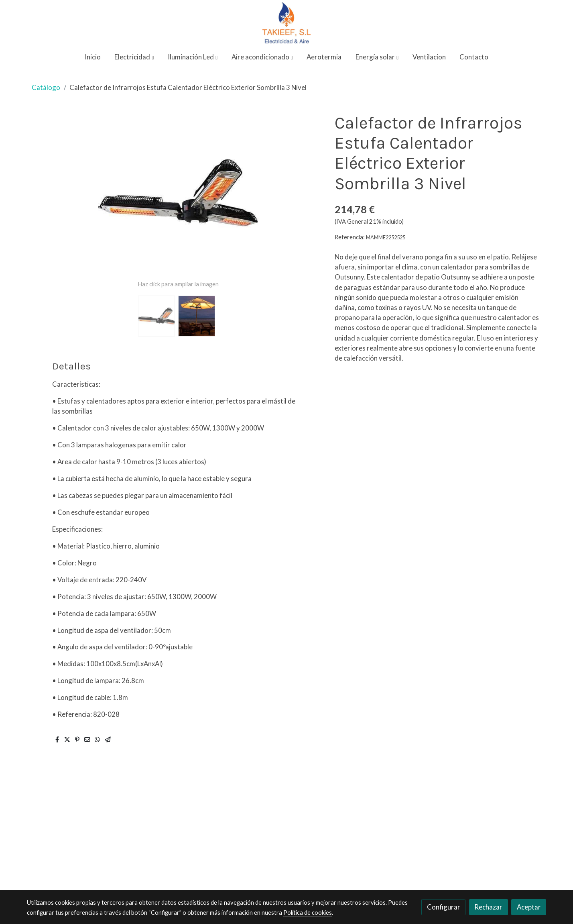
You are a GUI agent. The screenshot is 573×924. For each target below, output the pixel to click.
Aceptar (529, 907)
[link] (286, 23)
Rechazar (488, 907)
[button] (134, 57)
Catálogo (46, 87)
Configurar (444, 907)
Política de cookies (308, 913)
